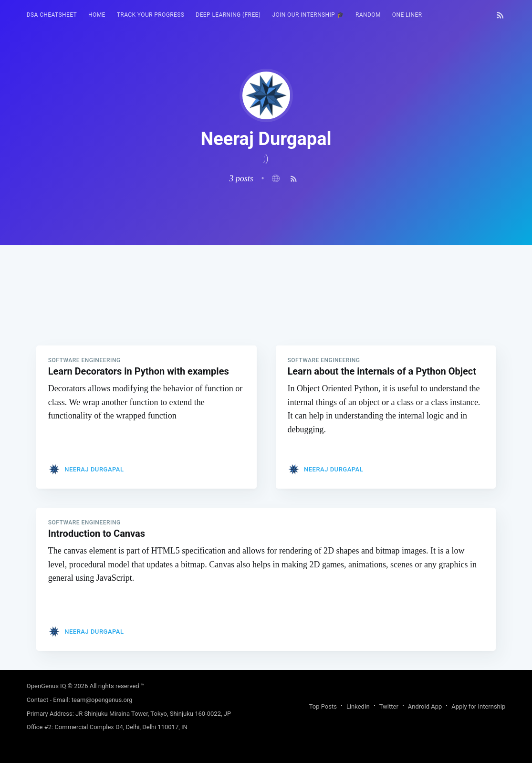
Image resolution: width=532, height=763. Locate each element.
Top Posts (323, 706)
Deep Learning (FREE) (228, 15)
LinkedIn (358, 706)
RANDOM (368, 15)
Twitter (389, 706)
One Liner (407, 15)
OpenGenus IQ (47, 686)
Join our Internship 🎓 (308, 15)
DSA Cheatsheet (52, 15)
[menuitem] (52, 15)
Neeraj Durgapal (94, 469)
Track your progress (151, 15)
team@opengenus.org (102, 700)
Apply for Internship (478, 706)
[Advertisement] (266, 312)
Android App (425, 706)
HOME (97, 15)
